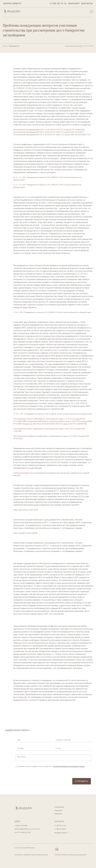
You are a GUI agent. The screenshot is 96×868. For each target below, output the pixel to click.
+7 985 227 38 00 (60, 829)
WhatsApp (74, 4)
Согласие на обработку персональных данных (31, 855)
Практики (58, 811)
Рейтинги (58, 814)
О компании (59, 807)
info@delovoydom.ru (61, 833)
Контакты (87, 4)
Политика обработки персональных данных (70, 855)
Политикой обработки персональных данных (69, 766)
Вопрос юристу (12, 4)
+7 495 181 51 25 (58, 4)
